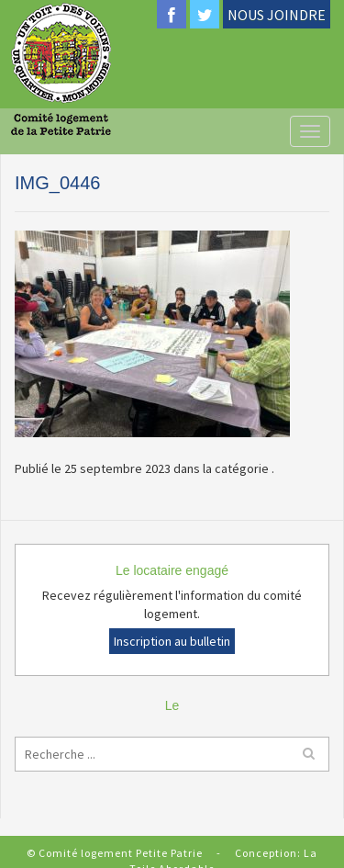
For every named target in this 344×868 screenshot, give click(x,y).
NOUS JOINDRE (277, 15)
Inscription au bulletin (172, 641)
